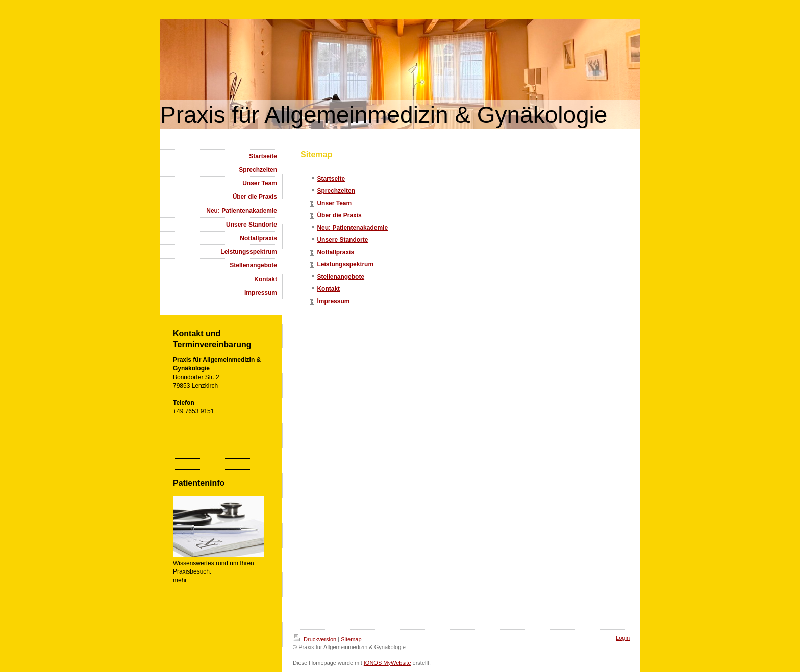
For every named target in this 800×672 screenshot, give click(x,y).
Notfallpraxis (335, 252)
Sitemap (351, 639)
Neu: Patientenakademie (352, 228)
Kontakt (328, 289)
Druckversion (315, 639)
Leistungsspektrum (345, 264)
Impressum (333, 301)
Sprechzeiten (336, 191)
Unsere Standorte (342, 240)
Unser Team (334, 203)
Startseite (331, 179)
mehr (180, 580)
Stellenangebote (341, 277)
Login (623, 638)
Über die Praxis (339, 215)
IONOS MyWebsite (387, 663)
